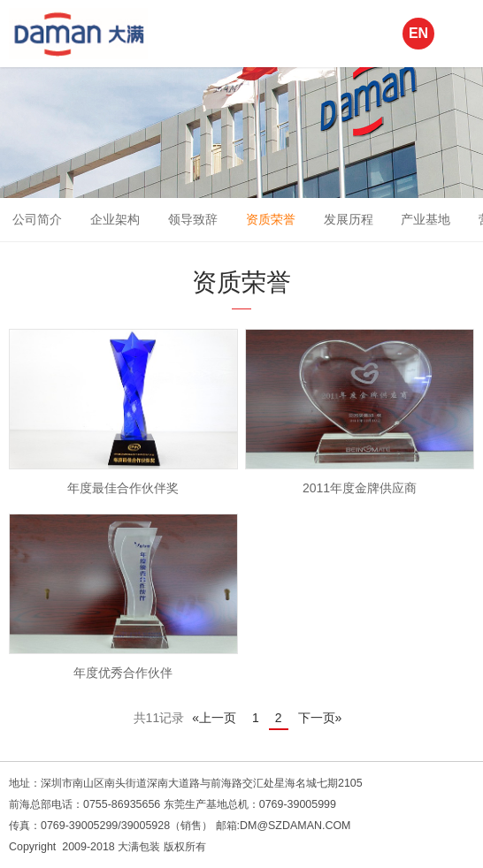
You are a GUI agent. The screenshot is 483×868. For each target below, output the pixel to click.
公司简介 (37, 219)
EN (418, 33)
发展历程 (349, 219)
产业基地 (425, 219)
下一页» (320, 718)
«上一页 (214, 718)
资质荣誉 (271, 219)
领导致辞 (193, 219)
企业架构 (115, 219)
